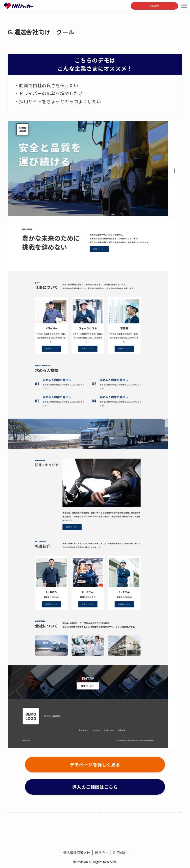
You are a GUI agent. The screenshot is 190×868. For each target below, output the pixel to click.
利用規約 (120, 853)
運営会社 (102, 853)
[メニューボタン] (184, 6)
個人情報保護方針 (77, 853)
